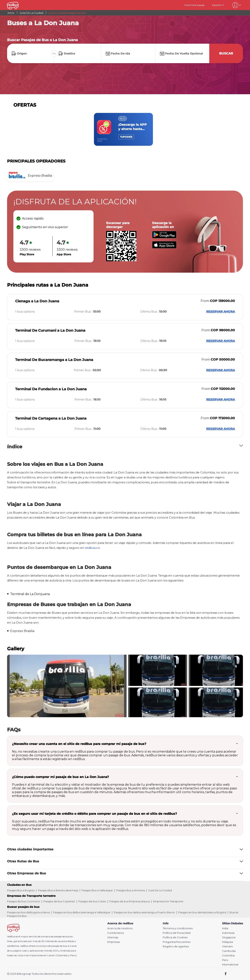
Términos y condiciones (178, 928)
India (225, 928)
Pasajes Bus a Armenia (131, 890)
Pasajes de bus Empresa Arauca (130, 901)
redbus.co (92, 548)
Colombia (228, 956)
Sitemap (113, 937)
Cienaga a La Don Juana (37, 301)
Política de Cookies (175, 937)
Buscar (226, 53)
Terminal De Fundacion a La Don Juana (51, 389)
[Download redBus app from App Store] (164, 247)
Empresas (114, 942)
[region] (125, 129)
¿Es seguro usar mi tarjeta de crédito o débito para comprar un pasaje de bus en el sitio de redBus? (94, 814)
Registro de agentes (176, 946)
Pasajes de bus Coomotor (24, 901)
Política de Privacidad (177, 933)
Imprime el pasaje (194, 5)
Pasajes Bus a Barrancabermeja (58, 890)
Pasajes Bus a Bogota (21, 890)
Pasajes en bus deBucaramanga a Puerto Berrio (144, 912)
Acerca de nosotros (120, 928)
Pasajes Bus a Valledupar (97, 890)
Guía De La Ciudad (160, 890)
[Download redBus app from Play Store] (164, 237)
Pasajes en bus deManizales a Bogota (202, 912)
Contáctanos (116, 933)
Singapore (229, 937)
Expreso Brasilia (22, 631)
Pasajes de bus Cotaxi (92, 901)
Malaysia (227, 942)
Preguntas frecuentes (177, 942)
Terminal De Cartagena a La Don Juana (51, 418)
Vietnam (227, 946)
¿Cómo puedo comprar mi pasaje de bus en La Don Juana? (60, 777)
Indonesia (228, 933)
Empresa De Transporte (168, 901)
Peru (225, 960)
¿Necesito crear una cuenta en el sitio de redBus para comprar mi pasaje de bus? (79, 744)
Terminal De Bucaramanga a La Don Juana (54, 360)
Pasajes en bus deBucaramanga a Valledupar (82, 912)
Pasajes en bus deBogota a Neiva (28, 912)
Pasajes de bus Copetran (59, 901)
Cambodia (229, 951)
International (230, 965)
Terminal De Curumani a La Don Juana (50, 330)
